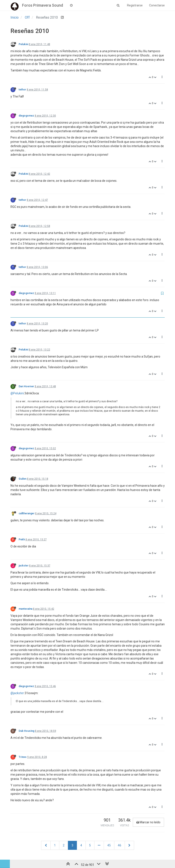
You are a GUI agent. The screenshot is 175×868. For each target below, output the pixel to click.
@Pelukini (17, 393)
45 (109, 845)
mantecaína (25, 609)
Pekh (22, 540)
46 (120, 845)
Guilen (22, 479)
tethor (22, 90)
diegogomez (26, 116)
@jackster (17, 693)
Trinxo (23, 757)
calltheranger (27, 513)
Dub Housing (26, 731)
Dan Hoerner (26, 386)
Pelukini (23, 44)
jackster (24, 566)
